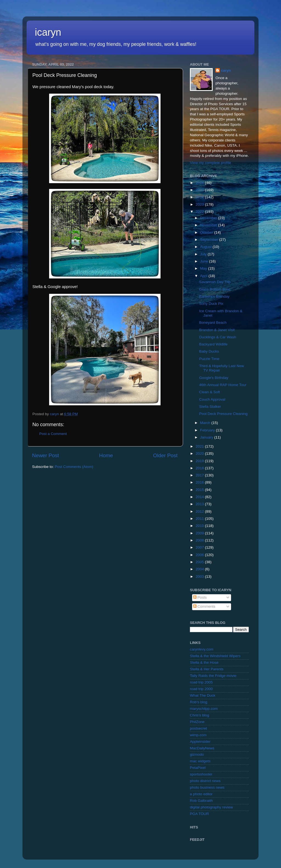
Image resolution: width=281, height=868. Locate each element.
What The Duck (203, 695)
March (206, 423)
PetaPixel (198, 768)
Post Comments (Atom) (74, 467)
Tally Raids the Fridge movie (213, 676)
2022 (200, 212)
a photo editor (201, 794)
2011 (200, 519)
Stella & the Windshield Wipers (215, 656)
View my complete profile (210, 163)
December (209, 218)
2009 (200, 533)
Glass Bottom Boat (215, 289)
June (205, 261)
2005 (200, 562)
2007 (200, 547)
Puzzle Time (209, 359)
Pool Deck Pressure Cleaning (223, 414)
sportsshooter (201, 774)
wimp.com (198, 735)
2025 (200, 190)
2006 (200, 555)
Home (106, 455)
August (206, 247)
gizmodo (197, 754)
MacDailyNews (202, 748)
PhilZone (197, 722)
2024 (200, 197)
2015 (200, 490)
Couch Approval (212, 399)
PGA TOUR (199, 814)
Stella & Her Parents (207, 669)
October (207, 232)
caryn (226, 70)
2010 (200, 526)
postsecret (198, 728)
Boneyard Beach (213, 323)
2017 (200, 475)
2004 (200, 569)
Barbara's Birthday (214, 296)
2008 (200, 540)
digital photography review (211, 807)
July (204, 254)
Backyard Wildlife (213, 344)
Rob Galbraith (201, 801)
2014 (200, 497)
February (208, 430)
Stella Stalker (210, 407)
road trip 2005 (201, 682)
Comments (204, 606)
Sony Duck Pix (211, 304)
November (209, 225)
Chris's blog (199, 715)
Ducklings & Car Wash (218, 337)
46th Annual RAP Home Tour (223, 385)
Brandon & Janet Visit (217, 330)
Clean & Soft (210, 392)
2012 (200, 511)
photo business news (207, 787)
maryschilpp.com (204, 709)
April (204, 276)
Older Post (165, 455)
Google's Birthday (214, 378)
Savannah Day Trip (215, 282)
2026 (200, 183)
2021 (200, 446)
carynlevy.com (202, 649)
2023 (200, 204)
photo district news (205, 781)
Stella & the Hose (204, 662)
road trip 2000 (201, 689)
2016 (200, 482)
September (210, 240)
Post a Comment (53, 434)
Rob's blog (199, 702)
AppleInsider (200, 742)
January (207, 437)
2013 (200, 504)
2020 (200, 453)
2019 (200, 461)
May (204, 268)
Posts (200, 597)
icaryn (48, 32)
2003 (200, 577)
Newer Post (46, 455)
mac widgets (200, 761)
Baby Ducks (209, 351)
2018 (200, 468)
